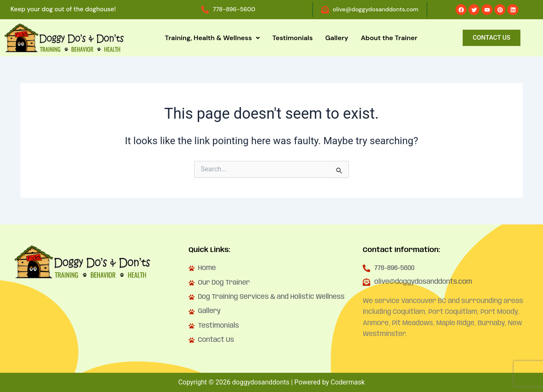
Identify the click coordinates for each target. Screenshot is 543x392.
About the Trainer (389, 38)
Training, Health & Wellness (212, 38)
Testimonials (292, 38)
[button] (212, 38)
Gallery (337, 38)
